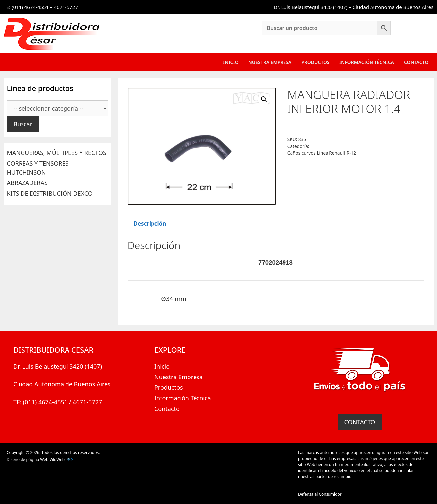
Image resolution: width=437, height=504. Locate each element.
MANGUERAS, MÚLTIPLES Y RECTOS (57, 153)
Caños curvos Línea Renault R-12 (322, 153)
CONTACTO (360, 422)
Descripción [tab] (150, 223)
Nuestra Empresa (270, 62)
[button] (264, 99)
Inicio (231, 62)
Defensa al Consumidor (320, 494)
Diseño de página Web (27, 459)
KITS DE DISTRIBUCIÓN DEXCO (50, 193)
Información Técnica (367, 62)
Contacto (416, 62)
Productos (315, 62)
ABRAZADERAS (27, 183)
